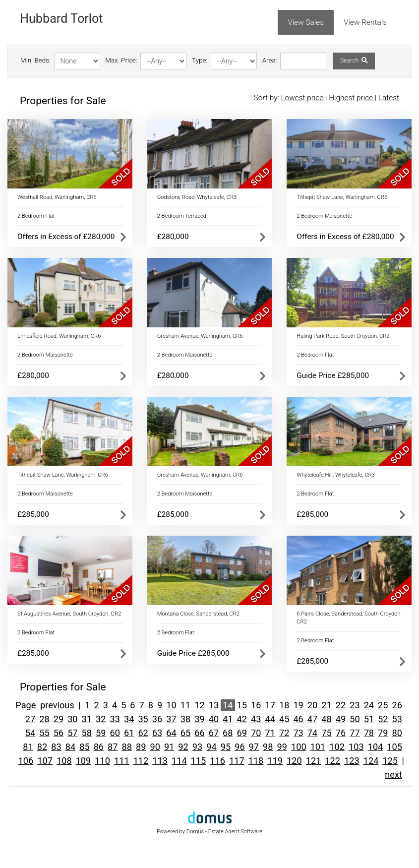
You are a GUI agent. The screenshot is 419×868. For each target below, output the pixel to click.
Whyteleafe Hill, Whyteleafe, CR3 (336, 475)
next (393, 775)
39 (199, 719)
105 (394, 747)
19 (298, 705)
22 (341, 705)
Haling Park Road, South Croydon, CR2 (343, 336)
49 (341, 719)
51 (369, 719)
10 (171, 705)
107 (45, 761)
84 (70, 747)
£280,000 (173, 237)
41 (228, 719)
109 (84, 761)
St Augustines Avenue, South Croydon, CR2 (69, 614)
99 (282, 747)
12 (199, 705)
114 (179, 761)
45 (284, 719)
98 (268, 747)
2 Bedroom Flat (36, 216)
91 (169, 747)
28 (44, 719)
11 (185, 705)
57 (72, 733)
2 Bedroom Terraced (182, 216)
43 (256, 719)
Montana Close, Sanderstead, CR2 (198, 614)
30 (72, 719)
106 (26, 761)
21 (326, 705)
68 (228, 733)
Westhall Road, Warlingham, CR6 (57, 197)
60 (115, 733)
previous (57, 705)
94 (211, 747)
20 (312, 705)
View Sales (306, 22)
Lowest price (302, 98)
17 (270, 705)
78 (369, 733)
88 (127, 747)
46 (298, 719)
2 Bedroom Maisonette (324, 216)
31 (87, 719)
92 (183, 747)
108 (64, 761)
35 (143, 719)
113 (160, 761)
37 (171, 719)
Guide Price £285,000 (333, 375)
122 (332, 761)
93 (197, 747)
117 (237, 761)
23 (355, 705)
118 (256, 761)
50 (355, 719)
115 (199, 761)
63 (157, 733)
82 (42, 747)
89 (141, 747)
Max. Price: (121, 60)
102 (337, 747)
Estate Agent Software (235, 832)
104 (376, 747)
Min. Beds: (35, 60)
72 (284, 733)
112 (141, 761)
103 (356, 747)
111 (122, 761)
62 (143, 733)
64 (171, 733)
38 (185, 719)
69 (242, 733)
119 (275, 761)
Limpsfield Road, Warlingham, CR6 (59, 336)
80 (397, 733)
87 (113, 747)
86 (99, 747)
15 (242, 705)
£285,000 (33, 514)
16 (256, 705)
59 (101, 733)
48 (326, 719)
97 (254, 747)
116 (217, 761)
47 (312, 719)
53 (397, 719)
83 (56, 747)
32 (101, 719)
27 (30, 719)
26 (397, 705)
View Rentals (365, 22)
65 (185, 733)
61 (129, 733)
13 (214, 705)
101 (318, 747)
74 (312, 733)
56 (59, 733)
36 (157, 719)
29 (59, 719)
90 (155, 747)
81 (28, 747)
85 (84, 747)
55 (44, 733)
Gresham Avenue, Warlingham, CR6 (200, 336)
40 (214, 719)
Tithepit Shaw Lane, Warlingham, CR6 (342, 197)
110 (102, 761)
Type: (200, 60)
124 (371, 761)
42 (242, 719)
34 (129, 719)
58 (87, 733)
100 (299, 747)
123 (352, 761)
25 (383, 705)
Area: (270, 60)
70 (256, 733)
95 (226, 747)
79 (383, 733)
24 (369, 705)
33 (115, 719)
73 (298, 733)
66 (199, 733)
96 (239, 747)
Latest (389, 98)
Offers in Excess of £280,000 (66, 237)
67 (214, 733)
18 (284, 705)
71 (270, 733)
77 (355, 733)
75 (326, 733)
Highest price (351, 98)
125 (390, 761)
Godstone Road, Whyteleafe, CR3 (197, 197)
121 (314, 761)
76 (341, 733)
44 (270, 719)
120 (294, 761)
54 (30, 733)
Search (354, 61)
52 (383, 719)
